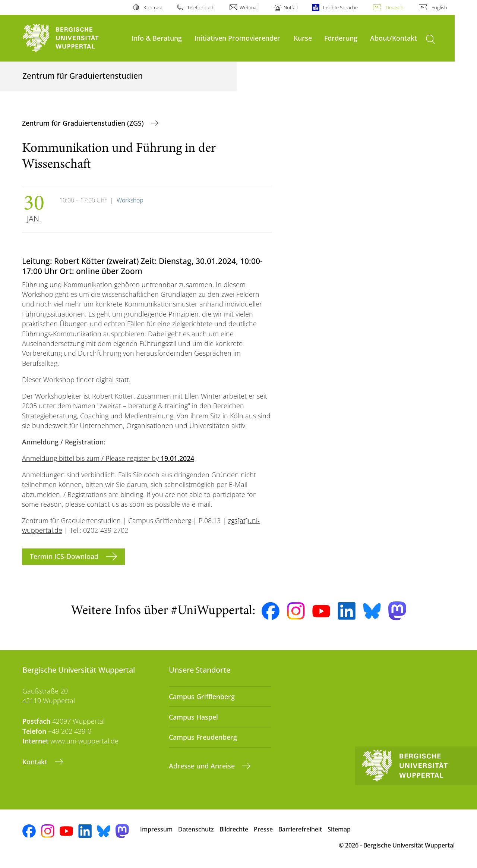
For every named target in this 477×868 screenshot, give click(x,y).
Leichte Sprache (340, 7)
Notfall (291, 7)
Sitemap (339, 829)
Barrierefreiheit (300, 829)
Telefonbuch (201, 7)
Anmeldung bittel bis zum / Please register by (108, 458)
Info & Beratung (157, 38)
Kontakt (36, 762)
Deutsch (395, 7)
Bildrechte (234, 829)
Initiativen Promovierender (237, 38)
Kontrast (153, 7)
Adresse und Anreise (203, 766)
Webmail (249, 7)
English (439, 7)
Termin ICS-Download (65, 556)
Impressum (156, 829)
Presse (263, 829)
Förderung (341, 38)
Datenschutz (196, 829)
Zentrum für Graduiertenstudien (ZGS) (84, 123)
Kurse (303, 38)
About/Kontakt (394, 38)
